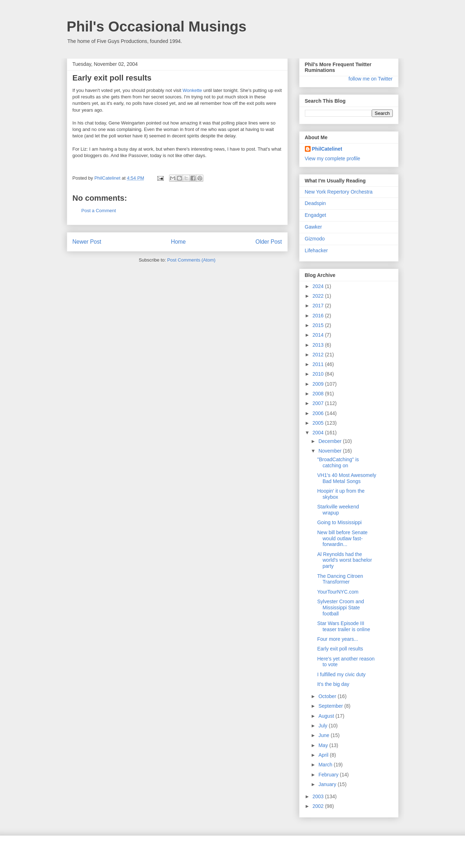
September (331, 706)
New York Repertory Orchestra (339, 192)
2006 (319, 413)
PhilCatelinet (327, 149)
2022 (319, 296)
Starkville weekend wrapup (338, 510)
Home (178, 242)
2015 (319, 325)
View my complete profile (333, 159)
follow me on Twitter (370, 79)
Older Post (269, 242)
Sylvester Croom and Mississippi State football (340, 608)
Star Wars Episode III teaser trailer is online (343, 626)
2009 (319, 384)
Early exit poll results (340, 649)
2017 (319, 306)
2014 (319, 335)
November (331, 451)
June (325, 735)
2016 (319, 316)
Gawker (313, 227)
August (327, 716)
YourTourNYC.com (338, 592)
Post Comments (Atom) (191, 260)
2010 (319, 374)
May (324, 745)
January (328, 784)
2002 (319, 806)
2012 (319, 355)
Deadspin (315, 203)
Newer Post (87, 242)
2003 (319, 796)
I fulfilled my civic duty (341, 674)
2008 (319, 394)
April (324, 755)
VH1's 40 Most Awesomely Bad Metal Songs (347, 478)
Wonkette (192, 90)
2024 (319, 286)
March (326, 765)
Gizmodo (315, 239)
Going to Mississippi (339, 522)
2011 (319, 364)
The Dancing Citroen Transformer (340, 579)
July (324, 726)
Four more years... (337, 639)
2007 (319, 403)
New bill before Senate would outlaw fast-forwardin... (342, 538)
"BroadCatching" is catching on (338, 462)
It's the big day (333, 684)
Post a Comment (99, 211)
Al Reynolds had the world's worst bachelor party (344, 560)
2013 (319, 345)
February (329, 775)
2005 (319, 423)
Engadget (316, 215)
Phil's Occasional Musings (157, 26)
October (328, 696)
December (331, 441)
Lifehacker (316, 250)
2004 (319, 433)
